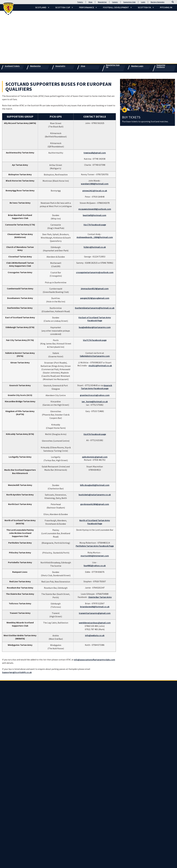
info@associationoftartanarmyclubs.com (95, 660)
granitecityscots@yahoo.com (95, 395)
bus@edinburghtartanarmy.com (95, 327)
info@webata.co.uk (95, 635)
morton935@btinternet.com (95, 556)
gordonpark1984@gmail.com (95, 504)
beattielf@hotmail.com (95, 215)
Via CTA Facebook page (95, 225)
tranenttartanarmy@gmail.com (95, 613)
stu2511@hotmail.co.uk (100, 366)
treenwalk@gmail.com (95, 153)
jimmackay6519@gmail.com (95, 289)
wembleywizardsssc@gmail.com (95, 623)
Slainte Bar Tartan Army (100, 597)
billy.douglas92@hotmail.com (95, 485)
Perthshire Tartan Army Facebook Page (95, 546)
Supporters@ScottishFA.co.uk (17, 672)
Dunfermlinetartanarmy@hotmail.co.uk (95, 308)
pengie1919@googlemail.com (95, 298)
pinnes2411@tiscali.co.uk (95, 191)
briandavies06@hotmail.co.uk (95, 607)
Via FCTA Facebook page (95, 340)
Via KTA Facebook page (95, 434)
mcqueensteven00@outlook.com (95, 209)
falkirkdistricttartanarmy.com (95, 356)
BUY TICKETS (131, 117)
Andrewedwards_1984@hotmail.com (95, 237)
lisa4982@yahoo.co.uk (95, 566)
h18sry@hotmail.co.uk (95, 247)
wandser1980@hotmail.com (95, 184)
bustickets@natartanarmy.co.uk (95, 495)
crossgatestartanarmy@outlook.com (95, 272)
